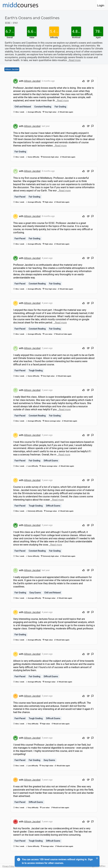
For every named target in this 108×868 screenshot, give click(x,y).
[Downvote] (88, 81)
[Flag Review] (93, 81)
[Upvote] (84, 81)
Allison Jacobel (12, 69)
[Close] (97, 858)
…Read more (74, 60)
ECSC (8, 23)
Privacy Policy (8, 866)
